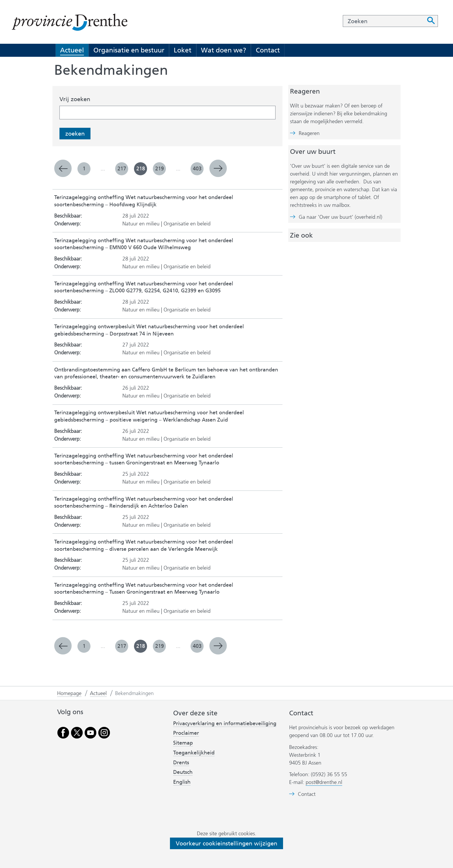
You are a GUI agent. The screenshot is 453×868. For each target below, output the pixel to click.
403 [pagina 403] (197, 169)
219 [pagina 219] (160, 169)
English (182, 782)
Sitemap (183, 743)
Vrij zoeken (75, 99)
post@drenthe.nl (324, 782)
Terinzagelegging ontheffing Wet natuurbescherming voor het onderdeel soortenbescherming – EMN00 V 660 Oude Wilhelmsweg (144, 244)
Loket (183, 50)
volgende (218, 168)
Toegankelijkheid (194, 753)
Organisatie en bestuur (129, 50)
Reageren (309, 133)
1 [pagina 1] (84, 169)
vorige (63, 168)
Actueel (72, 50)
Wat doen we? (224, 50)
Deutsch (183, 772)
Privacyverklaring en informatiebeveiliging (225, 723)
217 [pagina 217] (122, 169)
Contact (268, 50)
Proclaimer (186, 733)
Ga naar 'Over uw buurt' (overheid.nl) (340, 217)
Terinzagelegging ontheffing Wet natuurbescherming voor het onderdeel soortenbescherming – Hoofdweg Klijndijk (144, 201)
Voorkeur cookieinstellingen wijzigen (226, 843)
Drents (181, 763)
